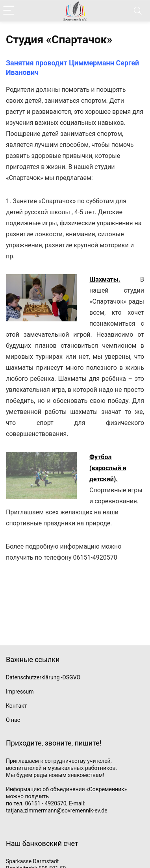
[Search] (138, 11)
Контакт (16, 706)
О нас (13, 720)
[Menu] (9, 11)
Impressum (20, 692)
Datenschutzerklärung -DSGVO (43, 677)
